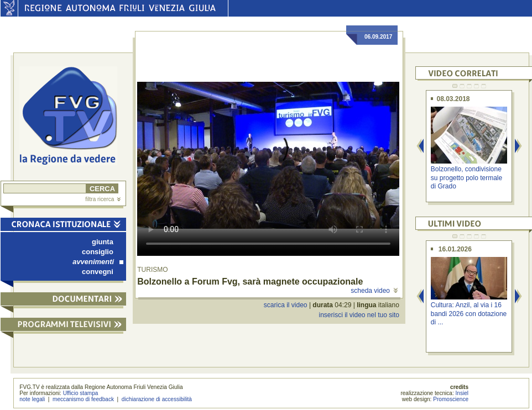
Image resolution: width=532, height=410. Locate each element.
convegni (98, 272)
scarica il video (286, 305)
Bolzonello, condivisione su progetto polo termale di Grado (466, 178)
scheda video (374, 291)
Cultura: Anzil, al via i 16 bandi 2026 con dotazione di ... (469, 314)
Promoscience (451, 399)
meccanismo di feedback (83, 399)
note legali (32, 399)
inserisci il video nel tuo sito (359, 315)
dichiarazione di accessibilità (157, 399)
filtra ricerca (103, 199)
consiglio (98, 252)
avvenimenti (98, 262)
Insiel (462, 393)
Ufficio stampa (81, 393)
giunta (103, 242)
